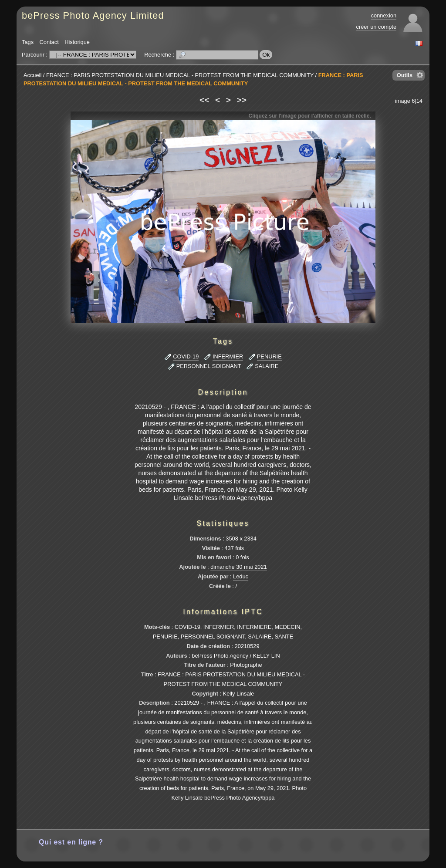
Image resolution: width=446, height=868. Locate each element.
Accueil (32, 75)
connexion (384, 15)
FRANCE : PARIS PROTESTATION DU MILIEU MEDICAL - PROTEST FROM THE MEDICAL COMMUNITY (180, 75)
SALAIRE (267, 366)
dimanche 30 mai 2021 (238, 567)
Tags (28, 42)
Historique (77, 42)
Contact (49, 42)
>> (242, 100)
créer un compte (376, 27)
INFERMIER (228, 356)
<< (204, 100)
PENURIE (269, 356)
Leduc (241, 576)
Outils (405, 75)
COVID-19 (186, 356)
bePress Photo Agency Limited (93, 15)
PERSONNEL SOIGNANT (209, 366)
